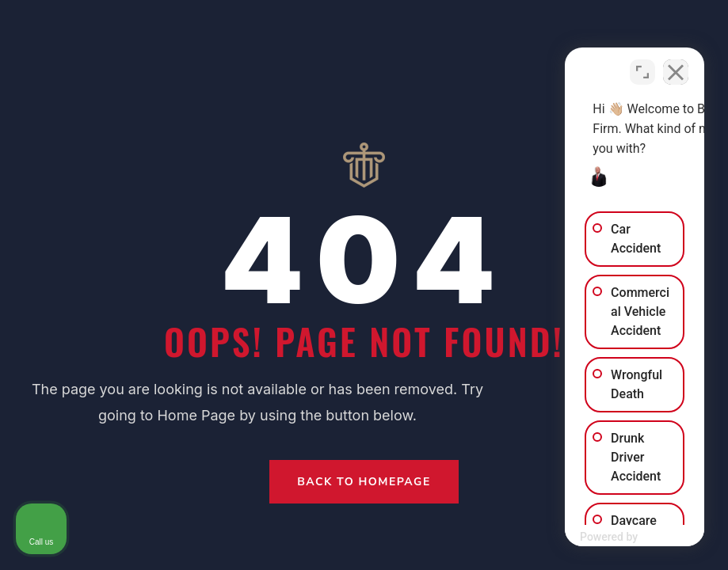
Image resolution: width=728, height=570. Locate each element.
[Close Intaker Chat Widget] (676, 64)
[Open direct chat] (642, 64)
